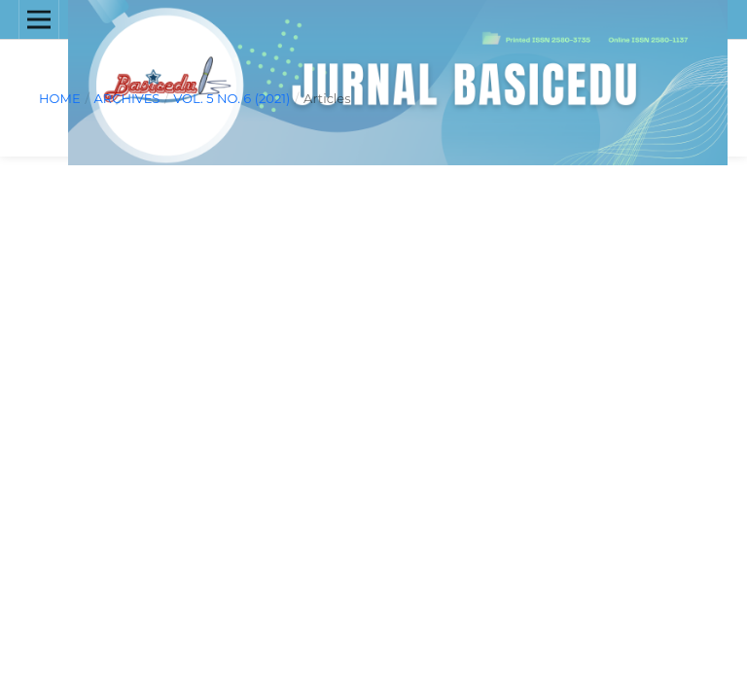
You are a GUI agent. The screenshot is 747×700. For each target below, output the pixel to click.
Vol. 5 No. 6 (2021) (231, 98)
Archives (126, 98)
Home (60, 98)
